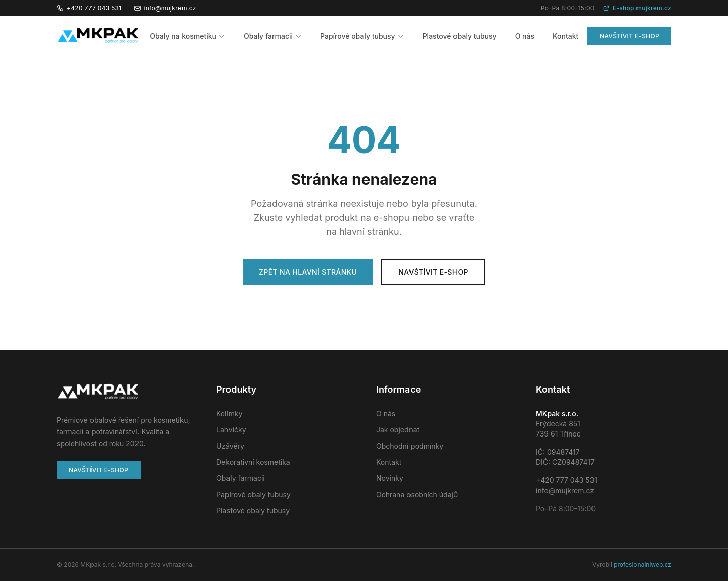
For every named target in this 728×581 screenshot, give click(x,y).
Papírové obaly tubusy (362, 36)
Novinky (390, 478)
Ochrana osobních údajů (417, 494)
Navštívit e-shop (629, 36)
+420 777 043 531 (89, 8)
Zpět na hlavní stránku (308, 272)
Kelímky (230, 414)
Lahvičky (231, 430)
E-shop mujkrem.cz (637, 8)
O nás (525, 36)
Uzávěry (230, 446)
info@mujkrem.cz (165, 8)
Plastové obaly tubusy (460, 36)
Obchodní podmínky (410, 446)
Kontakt (565, 36)
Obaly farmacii (273, 36)
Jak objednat (398, 430)
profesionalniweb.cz (643, 565)
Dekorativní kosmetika (253, 462)
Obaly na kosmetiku (188, 36)
